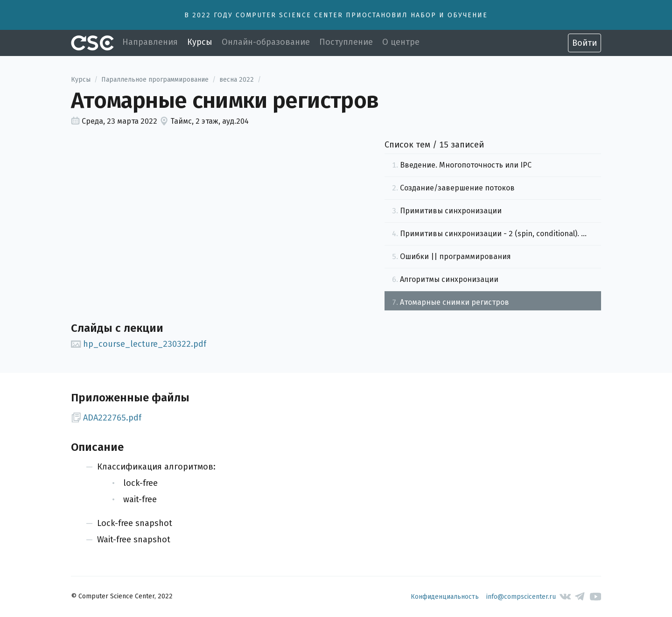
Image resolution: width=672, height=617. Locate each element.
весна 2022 (237, 80)
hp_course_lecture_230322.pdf (139, 344)
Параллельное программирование (155, 80)
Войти (584, 43)
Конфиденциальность (445, 597)
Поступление (346, 42)
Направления (150, 42)
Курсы (200, 42)
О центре (401, 42)
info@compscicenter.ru (521, 597)
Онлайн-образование (266, 42)
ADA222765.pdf (106, 418)
